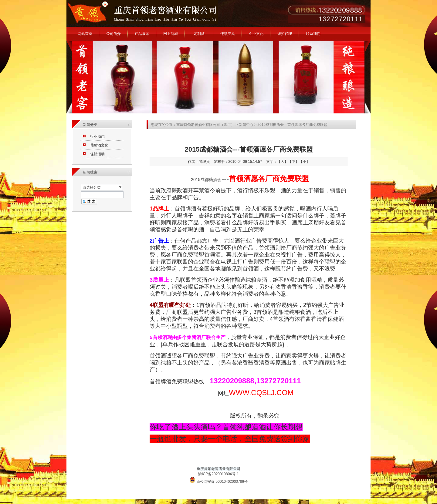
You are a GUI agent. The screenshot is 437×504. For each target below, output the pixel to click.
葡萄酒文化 (99, 145)
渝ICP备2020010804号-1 (218, 474)
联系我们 (313, 34)
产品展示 (142, 34)
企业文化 (256, 34)
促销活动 (97, 154)
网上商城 (171, 34)
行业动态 (97, 136)
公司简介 (113, 34)
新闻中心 (246, 125)
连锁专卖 (228, 34)
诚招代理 (285, 34)
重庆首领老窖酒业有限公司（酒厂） (205, 125)
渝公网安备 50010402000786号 (218, 480)
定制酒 (199, 34)
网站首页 (85, 34)
